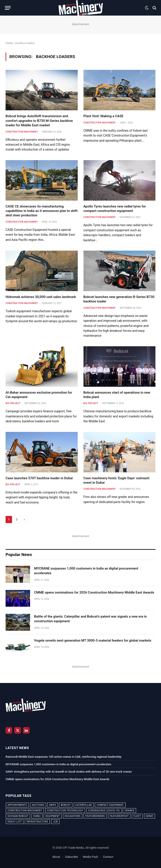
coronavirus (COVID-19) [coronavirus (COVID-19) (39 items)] (104, 811)
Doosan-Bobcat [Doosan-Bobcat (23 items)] (18, 816)
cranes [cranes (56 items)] (129, 811)
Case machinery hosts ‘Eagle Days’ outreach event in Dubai (116, 480)
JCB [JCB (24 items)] (55, 822)
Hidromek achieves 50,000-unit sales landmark (41, 297)
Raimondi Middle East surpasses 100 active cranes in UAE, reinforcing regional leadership (63, 757)
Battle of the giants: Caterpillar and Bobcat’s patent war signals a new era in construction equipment (90, 619)
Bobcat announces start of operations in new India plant (117, 395)
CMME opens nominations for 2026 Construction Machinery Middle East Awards (94, 592)
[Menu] (8, 8)
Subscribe (71, 857)
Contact (108, 857)
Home (9, 43)
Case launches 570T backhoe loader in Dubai (39, 478)
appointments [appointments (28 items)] (17, 805)
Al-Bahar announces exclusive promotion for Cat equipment (39, 395)
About (56, 857)
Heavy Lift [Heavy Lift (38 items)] (15, 822)
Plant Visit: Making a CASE (104, 116)
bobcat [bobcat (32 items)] (66, 805)
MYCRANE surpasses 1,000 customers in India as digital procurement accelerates (86, 571)
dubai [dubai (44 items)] (37, 816)
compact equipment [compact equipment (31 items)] (110, 805)
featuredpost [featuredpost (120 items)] (119, 816)
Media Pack (90, 857)
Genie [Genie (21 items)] (150, 816)
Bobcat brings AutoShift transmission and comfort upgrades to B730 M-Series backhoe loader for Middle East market (39, 121)
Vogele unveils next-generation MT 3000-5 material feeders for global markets (93, 640)
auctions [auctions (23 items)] (38, 805)
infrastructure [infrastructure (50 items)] (37, 822)
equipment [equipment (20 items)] (53, 816)
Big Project (13, 403)
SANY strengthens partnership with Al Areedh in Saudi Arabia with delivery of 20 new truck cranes (69, 772)
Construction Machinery (22, 132)
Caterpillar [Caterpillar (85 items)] (84, 805)
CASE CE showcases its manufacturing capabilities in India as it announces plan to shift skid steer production (42, 211)
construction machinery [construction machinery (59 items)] (25, 811)
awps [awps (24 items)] (52, 805)
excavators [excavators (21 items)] (73, 816)
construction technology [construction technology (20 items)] (65, 811)
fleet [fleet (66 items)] (137, 816)
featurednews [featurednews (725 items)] (95, 816)
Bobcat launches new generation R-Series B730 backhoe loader (119, 299)
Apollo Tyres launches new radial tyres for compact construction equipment (115, 209)
